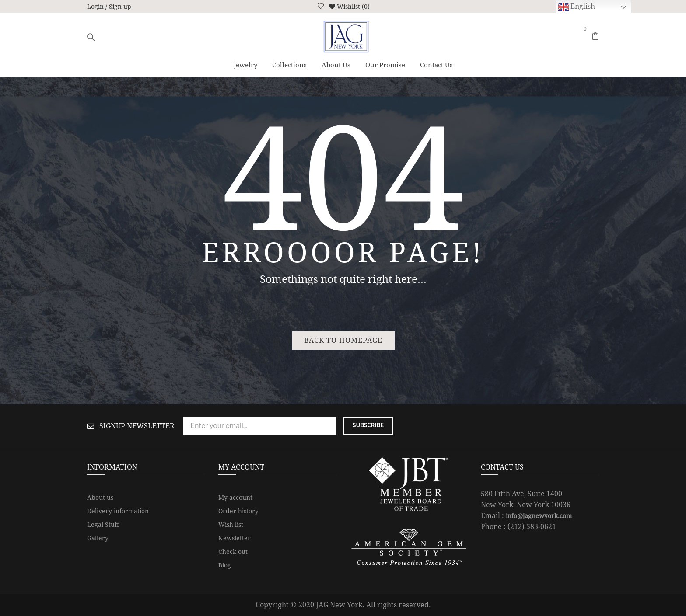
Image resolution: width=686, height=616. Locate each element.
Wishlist (348, 7)
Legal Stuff (103, 525)
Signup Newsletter (137, 426)
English (577, 7)
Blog (225, 565)
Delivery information (118, 511)
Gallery (98, 538)
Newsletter (234, 538)
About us (100, 498)
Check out (233, 552)
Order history (238, 511)
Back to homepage (343, 340)
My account (235, 498)
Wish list (231, 525)
